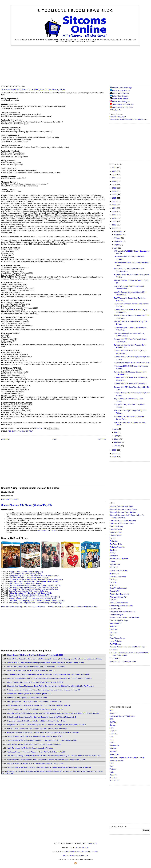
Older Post (102, 439)
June (116, 429)
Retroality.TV (114, 591)
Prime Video (114, 754)
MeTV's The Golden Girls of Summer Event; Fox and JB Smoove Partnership (36, 667)
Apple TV (113, 713)
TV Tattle (113, 582)
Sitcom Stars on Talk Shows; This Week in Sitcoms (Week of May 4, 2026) (35, 736)
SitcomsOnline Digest (118, 117)
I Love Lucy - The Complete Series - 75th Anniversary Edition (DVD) (35, 597)
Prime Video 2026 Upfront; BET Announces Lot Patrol (27, 698)
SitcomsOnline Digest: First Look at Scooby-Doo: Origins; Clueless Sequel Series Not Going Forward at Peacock (49, 767)
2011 (114, 218)
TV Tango (113, 579)
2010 (114, 222)
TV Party (113, 600)
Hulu (111, 737)
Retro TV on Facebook (118, 588)
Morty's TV (114, 568)
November (118, 235)
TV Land (113, 769)
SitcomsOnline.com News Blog (76, 11)
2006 (114, 453)
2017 (114, 198)
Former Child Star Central (119, 594)
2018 (114, 195)
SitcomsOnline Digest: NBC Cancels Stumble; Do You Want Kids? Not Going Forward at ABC (42, 740)
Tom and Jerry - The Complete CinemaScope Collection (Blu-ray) (33, 589)
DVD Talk (113, 632)
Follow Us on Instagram (121, 102)
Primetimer (114, 556)
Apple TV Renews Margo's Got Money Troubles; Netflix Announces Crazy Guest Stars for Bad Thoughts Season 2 (49, 678)
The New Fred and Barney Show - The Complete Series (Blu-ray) (33, 587)
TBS (111, 763)
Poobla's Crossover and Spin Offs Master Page (127, 647)
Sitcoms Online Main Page (121, 88)
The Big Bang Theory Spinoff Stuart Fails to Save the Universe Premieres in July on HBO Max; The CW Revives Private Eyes (54, 756)
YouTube (113, 778)
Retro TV (113, 585)
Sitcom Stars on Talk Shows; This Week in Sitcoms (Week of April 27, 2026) (35, 764)
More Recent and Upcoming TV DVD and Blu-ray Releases (23, 607)
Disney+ (113, 725)
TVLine (112, 538)
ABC (9, 431)
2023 (114, 178)
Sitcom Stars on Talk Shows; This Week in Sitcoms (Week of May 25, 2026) (35, 655)
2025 (114, 171)
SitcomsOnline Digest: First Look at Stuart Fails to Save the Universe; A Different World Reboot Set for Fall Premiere (50, 686)
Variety (112, 553)
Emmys (15, 431)
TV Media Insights (116, 615)
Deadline (113, 550)
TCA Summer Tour (26, 431)
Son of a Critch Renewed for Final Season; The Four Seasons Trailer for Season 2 (38, 729)
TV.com (113, 562)
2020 (114, 188)
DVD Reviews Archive (89, 607)
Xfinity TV (113, 775)
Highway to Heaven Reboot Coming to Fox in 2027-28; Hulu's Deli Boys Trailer (36, 721)
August (117, 245)
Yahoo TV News (116, 529)
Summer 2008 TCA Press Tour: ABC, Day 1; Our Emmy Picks (33, 90)
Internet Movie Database (119, 559)
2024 (114, 174)
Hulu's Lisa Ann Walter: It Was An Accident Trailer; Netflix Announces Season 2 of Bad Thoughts (43, 733)
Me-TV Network (116, 623)
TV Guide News (116, 535)
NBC (111, 740)
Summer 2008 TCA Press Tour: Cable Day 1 (130, 384)
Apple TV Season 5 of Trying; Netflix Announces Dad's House (30, 748)
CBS (111, 719)
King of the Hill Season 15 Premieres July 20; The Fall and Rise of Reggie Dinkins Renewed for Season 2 (46, 725)
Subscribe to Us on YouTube (123, 104)
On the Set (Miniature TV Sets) (121, 606)
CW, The (113, 722)
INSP (112, 635)
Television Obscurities (118, 576)
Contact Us (115, 110)
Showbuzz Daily (116, 532)
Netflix (112, 743)
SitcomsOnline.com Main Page (121, 506)
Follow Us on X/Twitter (121, 93)
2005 (114, 457)
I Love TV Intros (116, 641)
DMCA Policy (83, 856)
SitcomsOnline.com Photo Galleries (123, 512)
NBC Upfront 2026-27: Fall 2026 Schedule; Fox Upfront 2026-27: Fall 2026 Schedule (39, 705)
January (118, 446)
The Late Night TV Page (119, 621)
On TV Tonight (115, 658)
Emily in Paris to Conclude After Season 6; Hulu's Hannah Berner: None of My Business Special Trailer (45, 663)
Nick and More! (115, 609)
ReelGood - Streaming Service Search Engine (127, 757)
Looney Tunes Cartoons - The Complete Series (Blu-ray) (30, 599)
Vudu (112, 772)
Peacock (113, 749)
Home (54, 439)
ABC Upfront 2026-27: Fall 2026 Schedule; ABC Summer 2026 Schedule (34, 702)
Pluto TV (113, 751)
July (116, 248)
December (118, 231)
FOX (111, 728)
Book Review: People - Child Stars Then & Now (132, 363)
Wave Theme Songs (117, 638)
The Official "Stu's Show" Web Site (123, 612)
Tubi (111, 766)
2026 (114, 168)
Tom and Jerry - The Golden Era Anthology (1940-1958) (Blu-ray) (33, 579)
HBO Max (113, 734)
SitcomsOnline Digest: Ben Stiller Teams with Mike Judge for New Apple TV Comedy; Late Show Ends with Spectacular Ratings (55, 659)
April (116, 436)
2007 (114, 450)
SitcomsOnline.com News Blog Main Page (80, 851)
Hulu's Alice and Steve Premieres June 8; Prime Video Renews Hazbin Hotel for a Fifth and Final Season (46, 760)
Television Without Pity (118, 597)
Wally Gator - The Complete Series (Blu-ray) (26, 583)
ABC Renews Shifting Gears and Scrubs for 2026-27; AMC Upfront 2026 (34, 744)
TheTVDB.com (115, 644)
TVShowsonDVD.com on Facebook (123, 521)
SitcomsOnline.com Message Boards (123, 509)
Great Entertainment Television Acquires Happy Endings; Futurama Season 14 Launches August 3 (44, 690)
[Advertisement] (76, 65)
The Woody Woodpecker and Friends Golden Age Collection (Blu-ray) (35, 585)
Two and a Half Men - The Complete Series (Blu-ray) (29, 577)
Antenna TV (114, 626)
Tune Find (113, 629)
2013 (114, 211)
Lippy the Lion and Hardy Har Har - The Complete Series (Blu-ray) (34, 581)
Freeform (113, 731)
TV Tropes (114, 650)
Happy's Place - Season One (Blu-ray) (23, 572)
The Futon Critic (116, 544)
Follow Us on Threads (120, 99)
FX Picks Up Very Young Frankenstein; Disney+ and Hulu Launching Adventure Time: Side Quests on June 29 (48, 674)
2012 (114, 215)
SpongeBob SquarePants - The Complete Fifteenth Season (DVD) (34, 576)
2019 (114, 191)
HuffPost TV (114, 573)
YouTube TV (114, 781)
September (119, 241)
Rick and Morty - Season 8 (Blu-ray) (23, 574)
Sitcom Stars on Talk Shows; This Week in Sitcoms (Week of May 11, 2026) (35, 709)
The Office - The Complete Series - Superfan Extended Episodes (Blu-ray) (37, 601)
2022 (114, 181)
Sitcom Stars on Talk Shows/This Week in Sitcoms (128, 119)
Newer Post (6, 439)
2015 (114, 205)
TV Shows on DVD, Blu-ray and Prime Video (63, 607)
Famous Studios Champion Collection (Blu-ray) (27, 595)
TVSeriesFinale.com (117, 547)
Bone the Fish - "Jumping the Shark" (123, 661)
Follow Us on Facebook (121, 91)
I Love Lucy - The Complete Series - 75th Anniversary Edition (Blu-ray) (35, 603)
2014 (114, 208)
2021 (114, 185)
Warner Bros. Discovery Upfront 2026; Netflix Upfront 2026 (29, 694)
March (117, 439)
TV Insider (114, 541)
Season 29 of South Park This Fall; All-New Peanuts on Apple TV (31, 671)
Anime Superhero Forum (119, 603)
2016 (114, 201)
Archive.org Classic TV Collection (122, 716)
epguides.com (115, 565)
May (116, 432)
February (118, 442)
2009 (114, 225)
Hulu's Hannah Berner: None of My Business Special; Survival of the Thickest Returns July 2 (42, 717)
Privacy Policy (69, 856)
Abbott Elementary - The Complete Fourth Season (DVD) (30, 593)
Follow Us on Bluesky (120, 96)
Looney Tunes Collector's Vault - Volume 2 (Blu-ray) (28, 591)
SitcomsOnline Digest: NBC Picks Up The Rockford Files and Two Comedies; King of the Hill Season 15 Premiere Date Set (53, 713)
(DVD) (41, 572)
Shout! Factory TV (116, 760)
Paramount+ (114, 746)
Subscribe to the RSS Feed (122, 107)
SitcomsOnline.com (80, 848)
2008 (114, 228)
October (118, 238)
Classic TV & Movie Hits (119, 571)
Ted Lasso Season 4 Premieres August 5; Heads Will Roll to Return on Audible (36, 752)
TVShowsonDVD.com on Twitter (122, 523)
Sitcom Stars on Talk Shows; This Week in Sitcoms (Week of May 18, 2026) (35, 682)
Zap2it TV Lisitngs (116, 526)
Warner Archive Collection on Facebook (124, 618)
